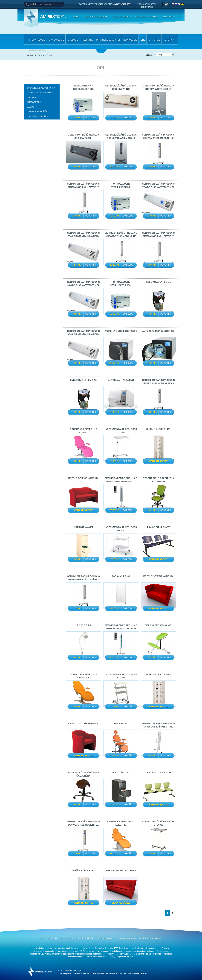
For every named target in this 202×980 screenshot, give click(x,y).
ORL (51, 55)
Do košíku (91, 118)
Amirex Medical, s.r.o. (54, 17)
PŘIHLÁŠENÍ (143, 4)
